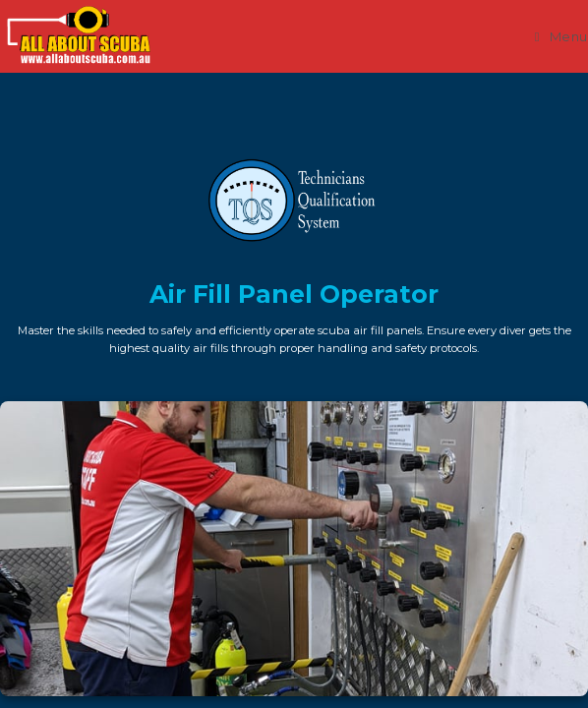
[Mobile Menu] (561, 36)
